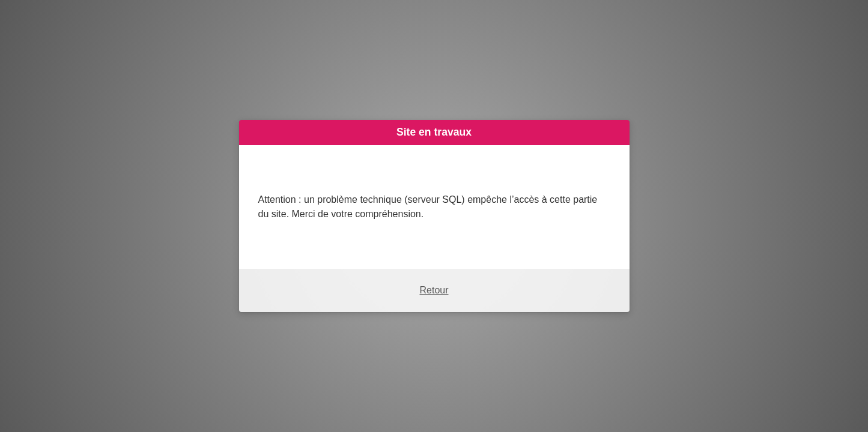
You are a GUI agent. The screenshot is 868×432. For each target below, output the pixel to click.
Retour (434, 290)
